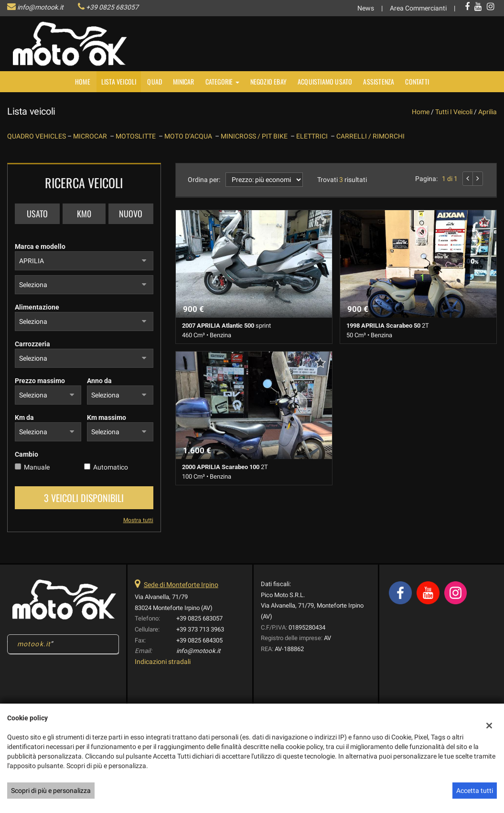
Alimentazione (37, 307)
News (366, 8)
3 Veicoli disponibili (84, 498)
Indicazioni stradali (163, 662)
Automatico (111, 467)
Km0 (84, 214)
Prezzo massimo (40, 381)
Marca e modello (40, 246)
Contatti (417, 81)
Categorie (222, 81)
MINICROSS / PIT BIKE (256, 136)
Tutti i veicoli (454, 112)
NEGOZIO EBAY (268, 81)
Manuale (37, 467)
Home (83, 81)
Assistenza (379, 81)
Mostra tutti (138, 520)
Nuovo (131, 214)
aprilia (488, 112)
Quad (155, 81)
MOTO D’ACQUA (190, 136)
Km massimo (107, 417)
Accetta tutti (475, 791)
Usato (37, 214)
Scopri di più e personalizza (51, 791)
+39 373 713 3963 (200, 629)
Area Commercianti (418, 8)
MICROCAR (91, 136)
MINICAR (183, 81)
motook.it (34, 644)
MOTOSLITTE (137, 136)
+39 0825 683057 (112, 7)
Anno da (99, 381)
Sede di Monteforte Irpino (181, 585)
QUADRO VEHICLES (37, 136)
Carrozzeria (32, 344)
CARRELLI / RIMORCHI (370, 136)
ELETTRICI (313, 136)
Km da (24, 417)
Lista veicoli (119, 81)
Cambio (27, 454)
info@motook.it (40, 7)
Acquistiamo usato (325, 81)
